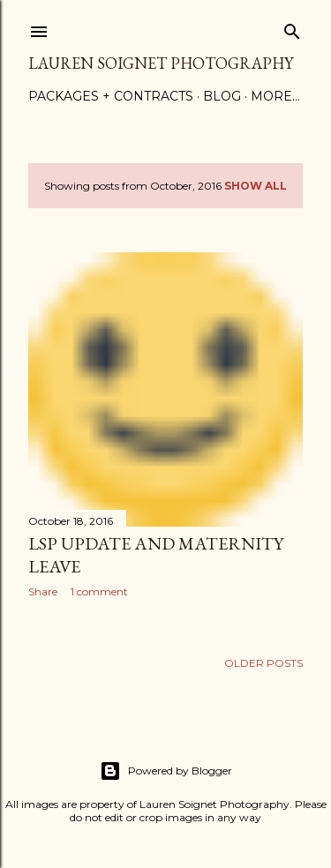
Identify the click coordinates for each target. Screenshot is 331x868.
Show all (256, 186)
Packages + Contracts (111, 96)
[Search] (292, 28)
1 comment (99, 591)
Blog (222, 96)
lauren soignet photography (161, 63)
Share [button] (43, 591)
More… (275, 96)
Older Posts (263, 663)
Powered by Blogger (166, 771)
